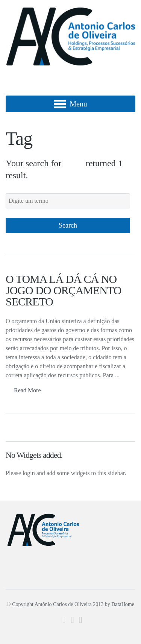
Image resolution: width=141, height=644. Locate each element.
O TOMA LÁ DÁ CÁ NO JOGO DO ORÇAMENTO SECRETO (63, 290)
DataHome (123, 604)
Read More (27, 390)
